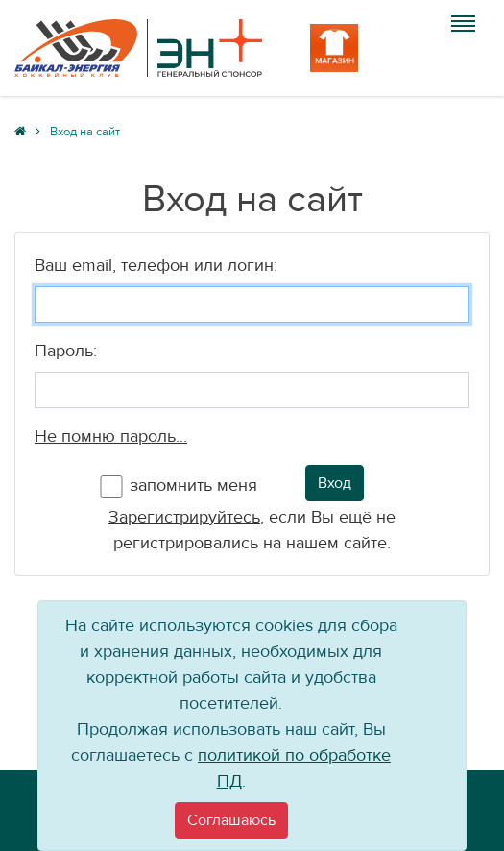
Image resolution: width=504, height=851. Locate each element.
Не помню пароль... (111, 437)
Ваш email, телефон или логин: (156, 266)
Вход (335, 483)
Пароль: (66, 351)
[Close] (231, 820)
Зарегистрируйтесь (184, 517)
